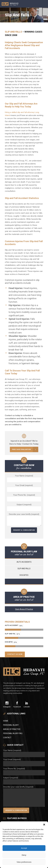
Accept (24, 848)
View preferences (24, 862)
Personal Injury (11, 725)
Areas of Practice (12, 729)
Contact (7, 738)
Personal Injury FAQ (13, 733)
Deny (24, 855)
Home (6, 721)
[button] (44, 825)
